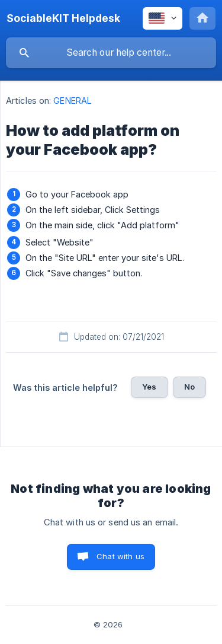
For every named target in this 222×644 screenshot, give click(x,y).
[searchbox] (111, 53)
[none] (63, 18)
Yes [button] (149, 387)
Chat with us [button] (120, 556)
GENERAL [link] (73, 101)
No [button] (189, 387)
